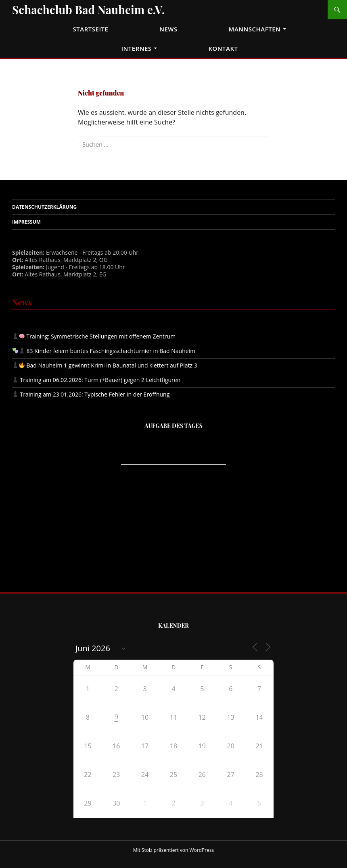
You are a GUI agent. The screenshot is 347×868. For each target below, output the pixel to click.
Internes (136, 48)
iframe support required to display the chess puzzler (173, 501)
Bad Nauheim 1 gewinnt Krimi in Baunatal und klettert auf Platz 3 (105, 365)
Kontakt (223, 48)
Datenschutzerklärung (44, 207)
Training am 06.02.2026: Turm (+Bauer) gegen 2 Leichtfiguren (96, 380)
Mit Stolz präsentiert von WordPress (174, 850)
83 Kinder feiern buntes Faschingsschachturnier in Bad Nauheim (104, 351)
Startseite (91, 29)
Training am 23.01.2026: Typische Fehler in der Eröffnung (91, 394)
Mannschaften (255, 29)
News (168, 29)
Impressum (26, 222)
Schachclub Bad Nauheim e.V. (88, 9)
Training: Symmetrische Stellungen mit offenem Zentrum (94, 336)
